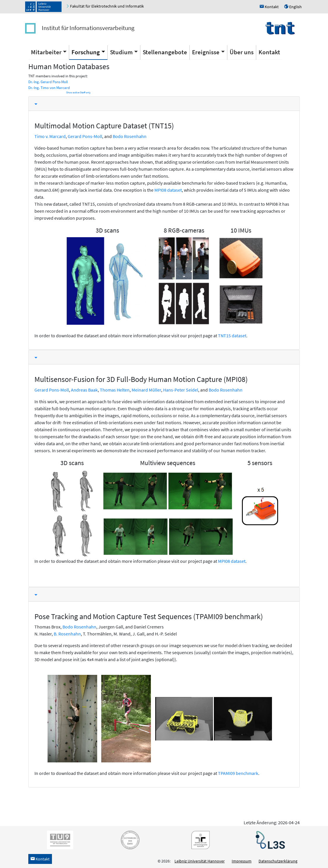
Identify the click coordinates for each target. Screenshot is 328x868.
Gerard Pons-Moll (85, 136)
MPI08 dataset (168, 190)
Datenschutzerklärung (278, 861)
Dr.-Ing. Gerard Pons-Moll (48, 82)
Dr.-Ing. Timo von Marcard (49, 88)
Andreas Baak (84, 390)
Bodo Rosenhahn (130, 136)
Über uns (242, 52)
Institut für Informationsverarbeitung (88, 28)
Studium (121, 52)
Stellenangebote (165, 52)
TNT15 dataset (232, 336)
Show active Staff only (78, 92)
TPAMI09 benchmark (238, 773)
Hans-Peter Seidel (181, 390)
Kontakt (269, 52)
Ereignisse (206, 52)
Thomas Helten (115, 390)
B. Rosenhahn (67, 634)
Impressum (242, 861)
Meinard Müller (146, 390)
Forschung (86, 52)
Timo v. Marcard (50, 136)
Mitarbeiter (46, 52)
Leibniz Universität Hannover (200, 861)
